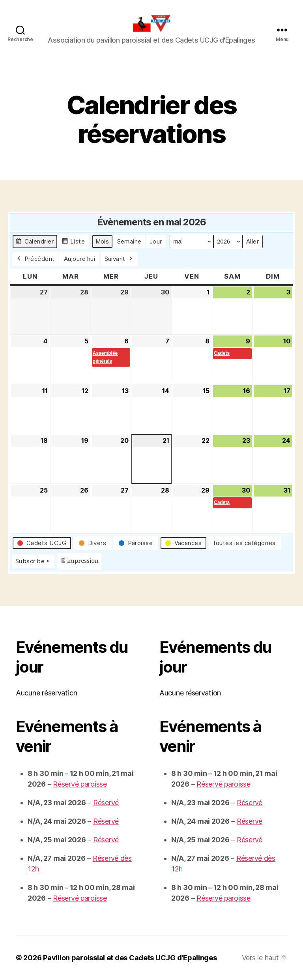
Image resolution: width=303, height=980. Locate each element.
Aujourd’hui (80, 259)
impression (79, 562)
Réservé (106, 803)
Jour (156, 241)
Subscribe (33, 561)
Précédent (35, 259)
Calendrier (35, 243)
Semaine (130, 241)
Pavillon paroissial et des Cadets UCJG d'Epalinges (130, 958)
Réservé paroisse (80, 784)
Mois (102, 241)
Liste (73, 243)
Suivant (119, 259)
